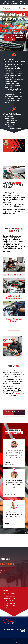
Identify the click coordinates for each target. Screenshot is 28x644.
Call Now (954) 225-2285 (14, 2)
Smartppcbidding (17, 642)
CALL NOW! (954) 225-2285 (15, 147)
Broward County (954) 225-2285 (15, 630)
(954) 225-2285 (7, 568)
